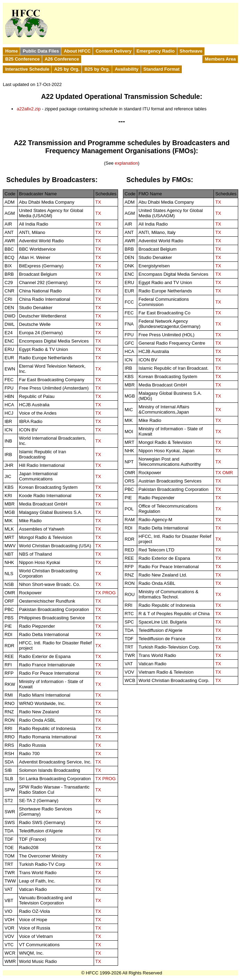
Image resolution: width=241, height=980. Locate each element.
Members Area (220, 59)
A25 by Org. (67, 69)
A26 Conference (62, 59)
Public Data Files (41, 51)
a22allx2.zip (29, 109)
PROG (109, 593)
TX (98, 202)
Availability (126, 69)
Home (11, 51)
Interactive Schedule (27, 69)
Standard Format (162, 69)
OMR (228, 473)
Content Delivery (113, 51)
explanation (126, 163)
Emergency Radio (156, 51)
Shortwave (191, 51)
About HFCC (77, 51)
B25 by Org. (97, 69)
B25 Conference (22, 59)
